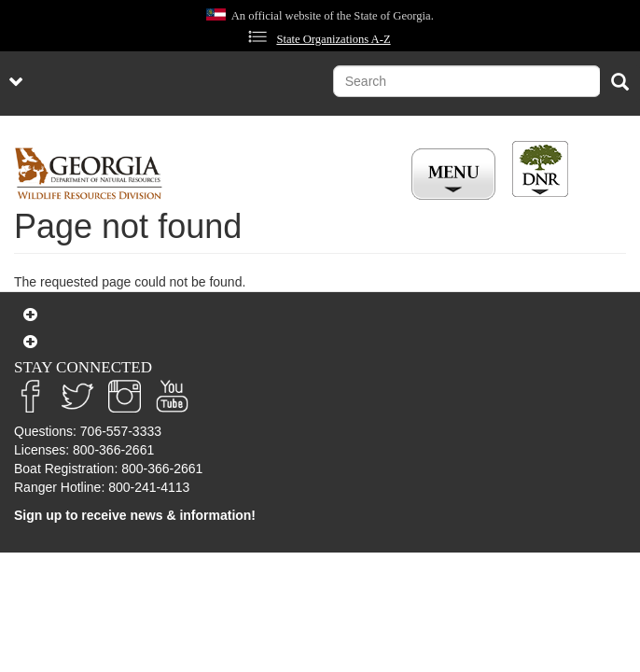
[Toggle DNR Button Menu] (540, 169)
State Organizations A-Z (333, 39)
